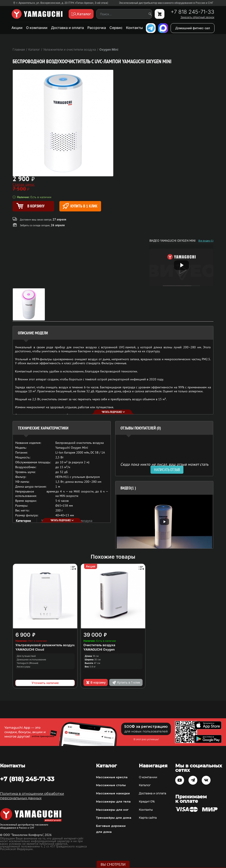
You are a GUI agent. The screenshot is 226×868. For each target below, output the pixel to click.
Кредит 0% (147, 801)
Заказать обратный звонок (197, 17)
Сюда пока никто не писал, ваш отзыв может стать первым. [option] (164, 466)
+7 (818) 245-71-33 (27, 779)
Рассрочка (97, 28)
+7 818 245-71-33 (192, 12)
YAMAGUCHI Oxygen (99, 649)
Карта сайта (148, 818)
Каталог (145, 785)
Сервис (116, 28)
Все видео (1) (206, 241)
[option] (164, 522)
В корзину (96, 682)
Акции (17, 28)
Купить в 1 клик (80, 206)
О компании (37, 28)
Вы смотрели (113, 864)
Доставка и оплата (67, 28)
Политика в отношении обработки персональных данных (32, 796)
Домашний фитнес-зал (193, 28)
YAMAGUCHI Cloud (30, 649)
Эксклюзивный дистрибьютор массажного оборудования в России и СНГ (166, 3)
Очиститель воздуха (99, 645)
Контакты (134, 28)
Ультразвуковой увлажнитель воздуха (46, 645)
